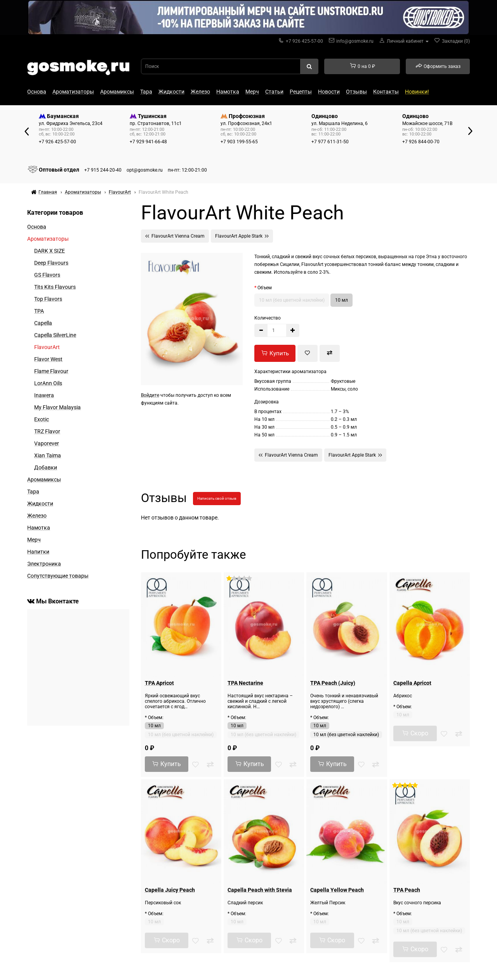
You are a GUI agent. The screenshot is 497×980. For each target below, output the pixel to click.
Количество (268, 318)
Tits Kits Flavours (55, 287)
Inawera (44, 395)
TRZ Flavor (47, 431)
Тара (146, 92)
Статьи (274, 92)
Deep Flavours (51, 263)
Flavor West (48, 359)
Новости (329, 92)
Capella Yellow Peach (337, 890)
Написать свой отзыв (217, 498)
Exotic (42, 419)
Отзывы (356, 92)
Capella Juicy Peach (170, 890)
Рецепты (301, 92)
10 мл (341, 300)
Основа (37, 92)
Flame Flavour (51, 371)
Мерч (252, 92)
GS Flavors (47, 275)
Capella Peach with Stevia (260, 890)
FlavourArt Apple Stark (242, 236)
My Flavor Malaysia (57, 407)
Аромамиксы (117, 92)
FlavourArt (47, 347)
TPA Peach (407, 890)
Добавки (46, 467)
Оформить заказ (438, 66)
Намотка (228, 92)
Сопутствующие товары (58, 576)
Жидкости (171, 92)
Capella (43, 323)
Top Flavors (48, 299)
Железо (200, 92)
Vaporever (47, 443)
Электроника (44, 564)
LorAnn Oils (48, 383)
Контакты (386, 92)
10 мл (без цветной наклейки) (292, 300)
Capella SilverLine (55, 335)
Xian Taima (48, 455)
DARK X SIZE (50, 251)
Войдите (150, 395)
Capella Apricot (412, 683)
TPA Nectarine (245, 683)
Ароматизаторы (73, 92)
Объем (265, 288)
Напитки (38, 552)
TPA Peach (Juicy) (333, 683)
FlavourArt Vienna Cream (175, 236)
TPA (39, 311)
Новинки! (417, 92)
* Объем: (154, 718)
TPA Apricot (159, 683)
